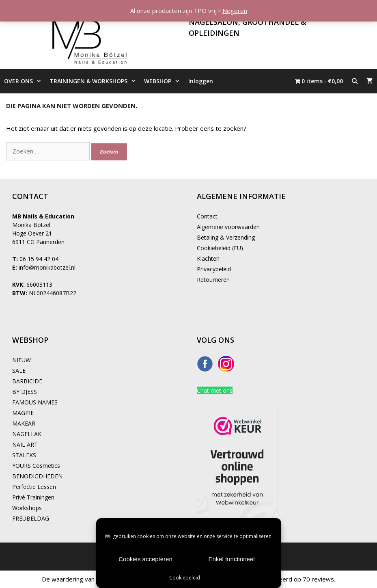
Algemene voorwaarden (228, 227)
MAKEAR (24, 423)
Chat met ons (215, 390)
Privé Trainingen (33, 497)
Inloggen (201, 81)
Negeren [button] (235, 11)
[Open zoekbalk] (355, 81)
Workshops (27, 508)
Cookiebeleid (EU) (220, 248)
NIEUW (22, 360)
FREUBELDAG (31, 518)
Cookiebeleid (185, 578)
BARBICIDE (27, 381)
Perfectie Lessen (34, 487)
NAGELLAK (27, 434)
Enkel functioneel (231, 559)
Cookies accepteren (145, 559)
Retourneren (213, 280)
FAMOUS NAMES (35, 402)
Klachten (208, 258)
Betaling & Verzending (226, 237)
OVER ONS (25, 81)
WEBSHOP (164, 81)
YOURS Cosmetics (36, 466)
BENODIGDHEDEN (37, 476)
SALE (19, 371)
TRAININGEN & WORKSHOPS (95, 81)
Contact (207, 216)
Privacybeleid (214, 269)
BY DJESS (25, 392)
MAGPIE (23, 413)
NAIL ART (25, 444)
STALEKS (24, 455)
